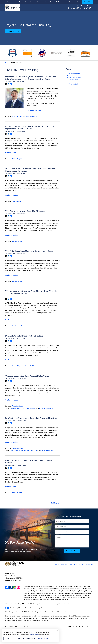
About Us (18, 2)
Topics (68, 69)
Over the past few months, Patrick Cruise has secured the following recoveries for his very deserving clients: (31, 78)
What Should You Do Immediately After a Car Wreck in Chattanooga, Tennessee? (30, 170)
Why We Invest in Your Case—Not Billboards (25, 211)
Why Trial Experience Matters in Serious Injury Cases (29, 251)
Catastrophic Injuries (56, 2)
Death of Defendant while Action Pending (24, 336)
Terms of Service (57, 612)
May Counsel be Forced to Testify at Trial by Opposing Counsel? (29, 462)
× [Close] (57, 631)
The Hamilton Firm (47, 450)
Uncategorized (17, 241)
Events (71, 75)
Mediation (70, 2)
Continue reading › (34, 110)
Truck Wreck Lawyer (46, 408)
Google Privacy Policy (42, 612)
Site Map (82, 564)
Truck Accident (41, 2)
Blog (78, 2)
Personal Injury (17, 117)
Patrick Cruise (31, 408)
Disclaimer (64, 564)
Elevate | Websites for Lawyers (80, 627)
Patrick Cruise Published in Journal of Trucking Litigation (31, 418)
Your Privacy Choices (14, 608)
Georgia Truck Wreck (18, 408)
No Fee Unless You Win (21, 543)
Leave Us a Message (72, 516)
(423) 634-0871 (84, 9)
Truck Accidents (31, 117)
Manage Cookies (41, 608)
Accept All (9, 638)
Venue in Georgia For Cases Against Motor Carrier (27, 376)
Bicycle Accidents (74, 73)
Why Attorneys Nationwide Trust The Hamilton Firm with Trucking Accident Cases (32, 292)
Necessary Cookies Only (27, 638)
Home (9, 2)
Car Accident (29, 2)
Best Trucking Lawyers (19, 450)
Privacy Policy (73, 564)
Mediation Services (75, 78)
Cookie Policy (29, 608)
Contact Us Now (13, 31)
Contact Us (87, 2)
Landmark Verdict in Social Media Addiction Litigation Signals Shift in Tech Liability (30, 128)
